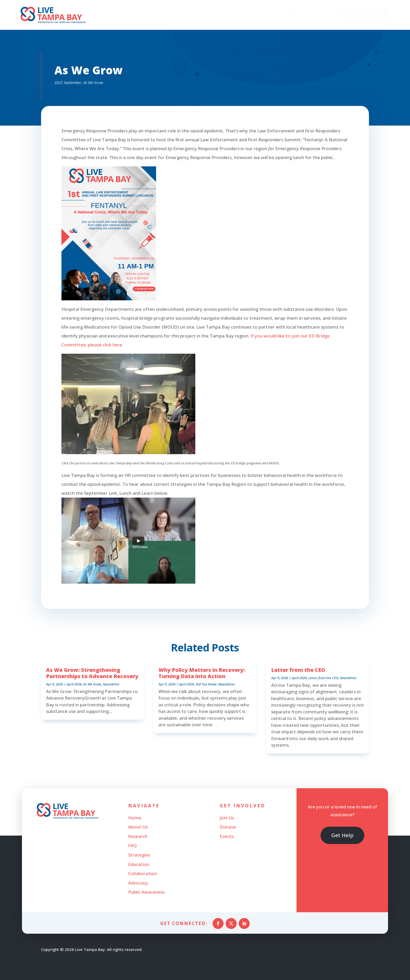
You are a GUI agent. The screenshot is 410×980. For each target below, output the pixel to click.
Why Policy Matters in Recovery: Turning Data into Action (202, 673)
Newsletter (111, 684)
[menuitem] (224, 15)
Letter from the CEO (298, 670)
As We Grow (93, 83)
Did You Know (206, 684)
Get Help (342, 835)
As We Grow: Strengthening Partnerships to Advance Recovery (92, 673)
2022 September (68, 83)
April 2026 (74, 684)
